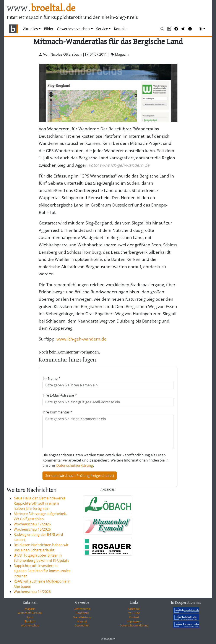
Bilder (49, 29)
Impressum (134, 621)
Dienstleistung (82, 617)
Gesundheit (82, 625)
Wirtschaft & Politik (30, 613)
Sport (30, 617)
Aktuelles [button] (31, 29)
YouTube (134, 613)
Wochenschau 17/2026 (32, 524)
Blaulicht (30, 621)
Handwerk (82, 613)
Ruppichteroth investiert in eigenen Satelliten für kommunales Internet (42, 571)
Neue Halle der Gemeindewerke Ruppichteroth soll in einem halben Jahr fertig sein (40, 503)
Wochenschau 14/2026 (32, 592)
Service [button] (102, 29)
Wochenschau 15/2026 (32, 529)
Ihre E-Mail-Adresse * (60, 395)
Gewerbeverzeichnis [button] (74, 29)
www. (41, 8)
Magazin (30, 609)
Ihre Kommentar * (57, 412)
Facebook (134, 609)
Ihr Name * (51, 378)
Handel (82, 621)
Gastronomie (82, 609)
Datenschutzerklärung (75, 465)
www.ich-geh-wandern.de (81, 339)
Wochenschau (30, 625)
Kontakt (120, 29)
